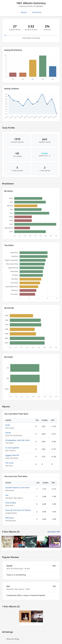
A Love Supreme (12, 448)
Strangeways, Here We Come (17, 440)
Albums (24, 12)
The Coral (9, 463)
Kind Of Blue (11, 503)
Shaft (8, 425)
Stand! (8, 433)
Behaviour (10, 518)
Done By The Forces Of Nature (18, 510)
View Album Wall (54, 532)
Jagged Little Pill (12, 455)
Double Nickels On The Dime (17, 488)
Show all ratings (13, 639)
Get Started (37, 12)
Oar (7, 495)
